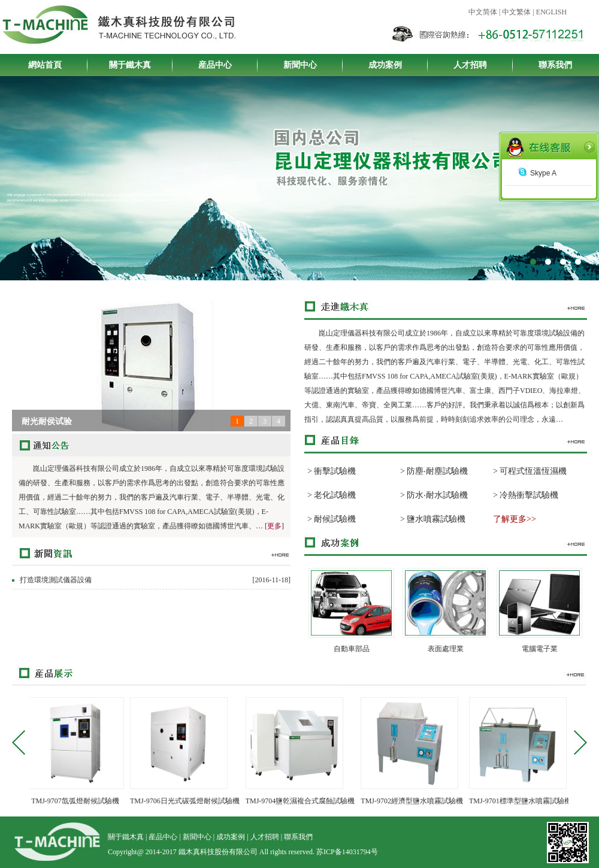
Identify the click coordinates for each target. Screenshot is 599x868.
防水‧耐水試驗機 (437, 495)
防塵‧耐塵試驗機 (437, 471)
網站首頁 (45, 65)
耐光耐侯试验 (47, 421)
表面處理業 (446, 649)
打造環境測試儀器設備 (56, 580)
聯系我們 (555, 65)
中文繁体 (516, 12)
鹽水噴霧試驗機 (436, 519)
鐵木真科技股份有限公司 (299, 204)
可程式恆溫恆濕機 (533, 471)
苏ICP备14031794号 (347, 852)
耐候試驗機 (335, 519)
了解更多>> (515, 519)
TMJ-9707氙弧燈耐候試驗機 (79, 801)
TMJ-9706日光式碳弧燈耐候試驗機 (188, 801)
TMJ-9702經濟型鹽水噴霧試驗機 (415, 801)
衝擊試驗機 (335, 471)
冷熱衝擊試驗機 (529, 495)
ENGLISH (551, 12)
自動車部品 (352, 649)
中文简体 (483, 12)
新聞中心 (300, 65)
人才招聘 (470, 65)
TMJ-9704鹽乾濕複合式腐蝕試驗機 (304, 801)
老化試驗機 (335, 495)
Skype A (537, 173)
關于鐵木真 (130, 65)
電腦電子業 (540, 649)
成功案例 (385, 65)
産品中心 (215, 65)
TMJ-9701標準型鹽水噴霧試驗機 (524, 801)
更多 (274, 526)
